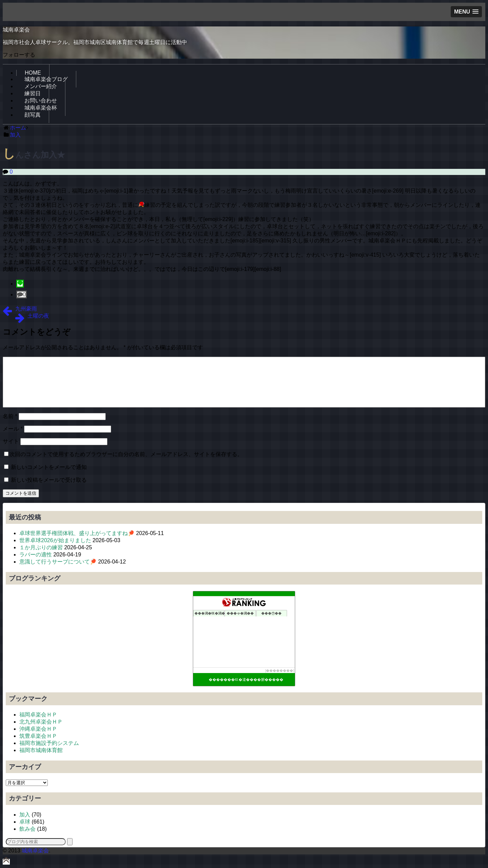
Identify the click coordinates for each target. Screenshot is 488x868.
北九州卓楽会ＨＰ (41, 722)
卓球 (25, 822)
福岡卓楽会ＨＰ (38, 715)
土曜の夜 (38, 316)
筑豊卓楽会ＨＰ (38, 736)
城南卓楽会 (16, 30)
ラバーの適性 (36, 555)
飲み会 (27, 829)
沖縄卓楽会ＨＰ (38, 729)
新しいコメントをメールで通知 (49, 467)
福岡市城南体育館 (41, 750)
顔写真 (33, 115)
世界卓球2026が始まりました (55, 540)
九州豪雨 (26, 309)
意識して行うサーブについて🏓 (58, 562)
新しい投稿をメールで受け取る (49, 480)
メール (13, 429)
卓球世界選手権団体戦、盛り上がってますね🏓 (77, 533)
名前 (10, 416)
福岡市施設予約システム (49, 743)
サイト (11, 441)
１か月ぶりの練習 (41, 547)
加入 (25, 815)
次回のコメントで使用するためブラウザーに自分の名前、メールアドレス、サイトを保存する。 (126, 454)
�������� (280, 670)
